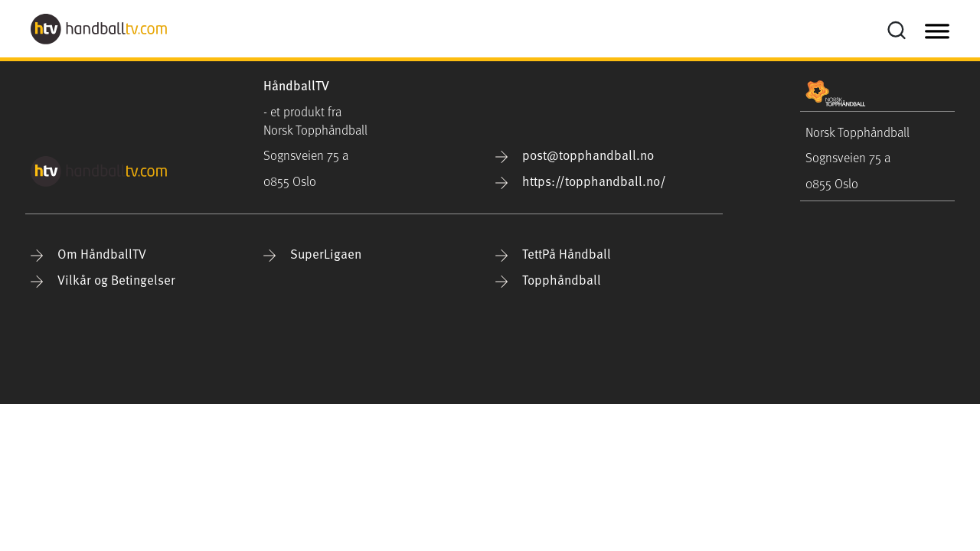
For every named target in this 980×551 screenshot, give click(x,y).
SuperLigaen (312, 254)
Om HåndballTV (88, 254)
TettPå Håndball (553, 254)
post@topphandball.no (575, 155)
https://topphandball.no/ (581, 181)
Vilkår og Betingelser (103, 280)
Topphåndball (548, 280)
